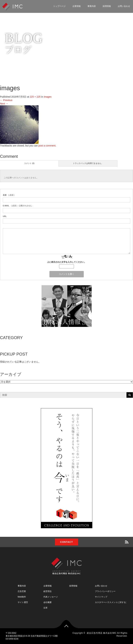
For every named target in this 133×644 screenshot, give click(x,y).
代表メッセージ (51, 597)
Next (4, 104)
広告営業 (22, 591)
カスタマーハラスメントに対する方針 (112, 602)
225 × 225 (35, 97)
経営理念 (48, 591)
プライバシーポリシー (105, 591)
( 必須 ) (8, 195)
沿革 (45, 608)
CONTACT (66, 542)
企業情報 (77, 6)
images (48, 97)
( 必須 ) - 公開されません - (18, 206)
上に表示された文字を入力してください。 (67, 262)
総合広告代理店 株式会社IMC (102, 633)
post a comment (47, 146)
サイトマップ (101, 597)
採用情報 (107, 6)
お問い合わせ (101, 586)
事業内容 (92, 6)
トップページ (59, 6)
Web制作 (22, 597)
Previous (6, 100)
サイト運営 (23, 602)
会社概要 (48, 602)
